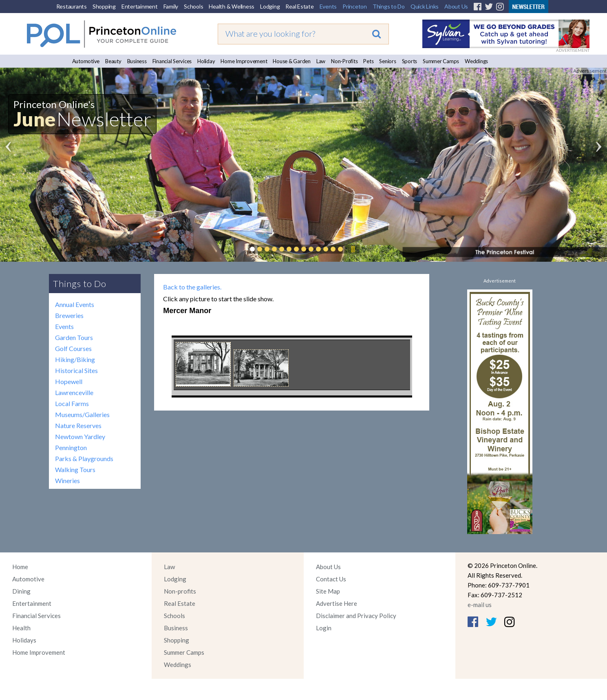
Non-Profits (344, 61)
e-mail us (480, 605)
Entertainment (140, 6)
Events (328, 6)
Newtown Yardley (80, 436)
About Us (456, 6)
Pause (353, 249)
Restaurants (72, 6)
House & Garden (292, 61)
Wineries (67, 480)
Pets (368, 61)
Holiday (206, 61)
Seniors (387, 61)
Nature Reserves (78, 425)
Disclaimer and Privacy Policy (356, 616)
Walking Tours (75, 469)
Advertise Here (337, 603)
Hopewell (69, 381)
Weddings (476, 61)
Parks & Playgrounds (84, 458)
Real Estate (299, 6)
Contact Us (331, 579)
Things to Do (389, 6)
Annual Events (75, 304)
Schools (193, 6)
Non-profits (180, 591)
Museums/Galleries (82, 414)
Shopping (104, 6)
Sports (410, 61)
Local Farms (72, 403)
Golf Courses (73, 348)
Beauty (113, 61)
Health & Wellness (232, 6)
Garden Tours (74, 337)
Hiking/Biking (75, 359)
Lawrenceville (74, 392)
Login (324, 628)
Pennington (71, 447)
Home (20, 567)
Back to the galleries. (192, 287)
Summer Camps (441, 61)
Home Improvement (244, 61)
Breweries (69, 315)
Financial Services (172, 61)
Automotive (86, 61)
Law (321, 61)
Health (21, 628)
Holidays (24, 640)
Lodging (270, 6)
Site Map (328, 591)
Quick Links (425, 6)
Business (137, 61)
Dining (21, 591)
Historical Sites (76, 370)
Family (171, 6)
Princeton (355, 6)
